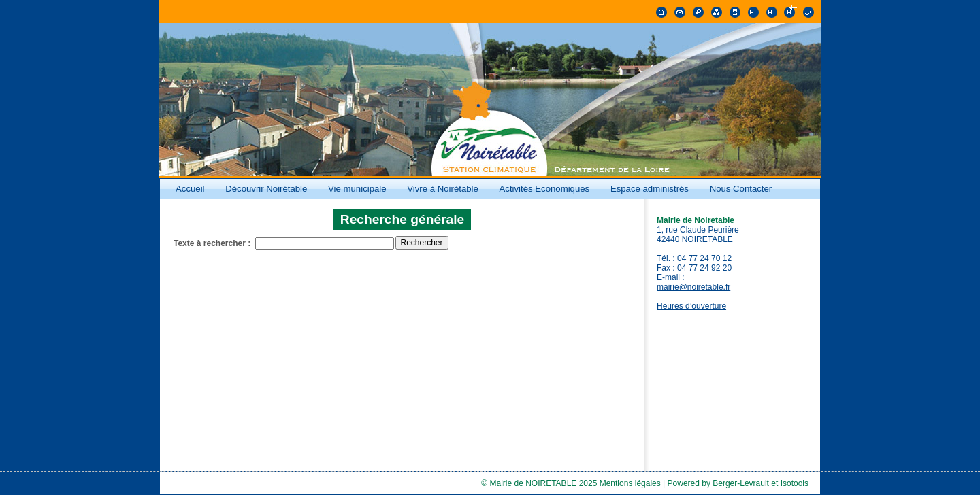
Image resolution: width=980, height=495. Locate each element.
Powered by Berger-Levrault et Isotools (738, 483)
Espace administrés (650, 189)
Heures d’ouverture (691, 306)
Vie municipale (358, 189)
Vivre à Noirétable (443, 189)
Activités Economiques (545, 189)
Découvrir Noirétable (266, 189)
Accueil (190, 189)
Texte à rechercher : (212, 243)
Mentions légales (630, 483)
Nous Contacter (741, 189)
